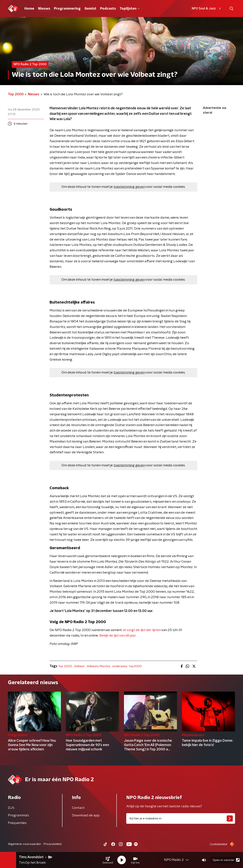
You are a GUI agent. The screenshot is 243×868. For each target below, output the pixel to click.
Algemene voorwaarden (25, 844)
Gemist (90, 9)
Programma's (18, 815)
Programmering (67, 9)
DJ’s (11, 808)
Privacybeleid (52, 844)
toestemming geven (129, 187)
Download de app (86, 815)
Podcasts (108, 9)
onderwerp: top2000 (127, 666)
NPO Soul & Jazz (207, 9)
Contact (78, 808)
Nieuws (44, 9)
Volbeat (79, 666)
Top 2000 (65, 666)
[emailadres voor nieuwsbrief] (181, 818)
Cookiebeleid (218, 844)
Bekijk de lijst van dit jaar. (118, 636)
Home (29, 9)
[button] (108, 860)
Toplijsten (130, 9)
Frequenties (17, 823)
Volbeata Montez (98, 666)
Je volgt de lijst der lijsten (141, 630)
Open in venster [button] (226, 860)
